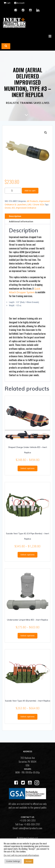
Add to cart (30, 191)
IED (13, 208)
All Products (32, 201)
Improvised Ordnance (26, 208)
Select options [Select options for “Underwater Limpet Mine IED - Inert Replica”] (28, 636)
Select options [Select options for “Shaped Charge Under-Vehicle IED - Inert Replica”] (28, 468)
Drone (8, 208)
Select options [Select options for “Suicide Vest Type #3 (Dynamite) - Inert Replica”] (28, 717)
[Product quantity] (13, 191)
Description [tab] (15, 216)
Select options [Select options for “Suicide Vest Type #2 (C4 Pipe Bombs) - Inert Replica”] (28, 555)
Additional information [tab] (21, 221)
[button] (46, 133)
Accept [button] (29, 861)
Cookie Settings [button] (13, 861)
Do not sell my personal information (21, 855)
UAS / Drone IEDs (36, 204)
